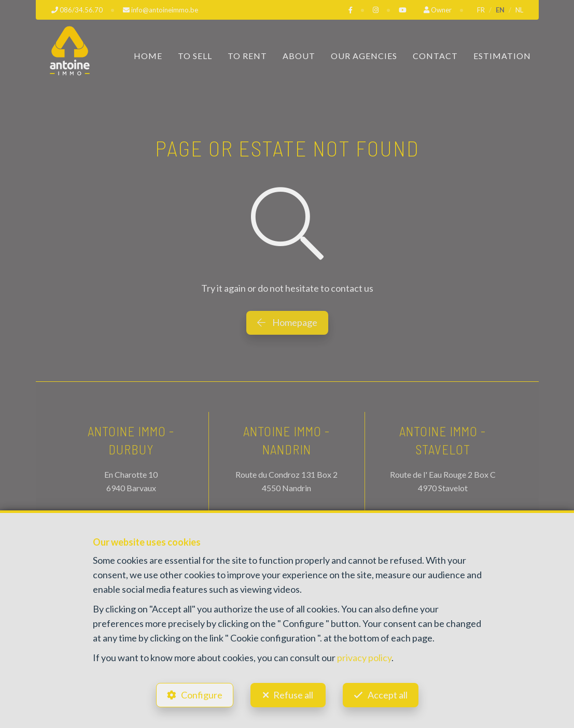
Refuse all (293, 695)
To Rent (247, 56)
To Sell (195, 56)
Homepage (287, 322)
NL (519, 10)
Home (148, 56)
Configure (202, 695)
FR (481, 10)
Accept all (388, 695)
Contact (435, 56)
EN (500, 10)
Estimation (502, 56)
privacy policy (364, 658)
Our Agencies (364, 56)
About (299, 56)
